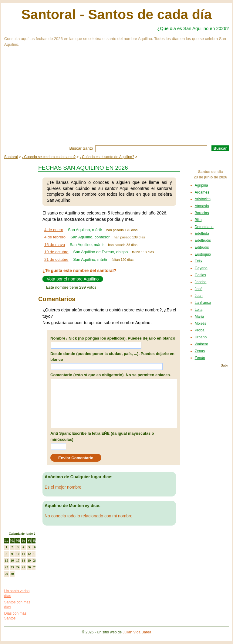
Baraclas (202, 213)
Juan (199, 296)
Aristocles (203, 199)
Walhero (201, 344)
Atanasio (202, 206)
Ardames (202, 192)
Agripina (201, 185)
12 (29, 554)
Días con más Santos (15, 616)
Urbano (201, 337)
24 (18, 567)
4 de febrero (55, 237)
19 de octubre (56, 252)
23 (12, 567)
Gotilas (200, 275)
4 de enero (54, 230)
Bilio (198, 220)
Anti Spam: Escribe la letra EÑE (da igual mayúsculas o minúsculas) (102, 436)
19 (29, 560)
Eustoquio (203, 254)
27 (35, 567)
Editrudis (202, 247)
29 (7, 574)
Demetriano (204, 227)
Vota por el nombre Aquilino (73, 279)
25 (24, 567)
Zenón (200, 358)
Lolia (199, 310)
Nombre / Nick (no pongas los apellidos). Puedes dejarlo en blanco (113, 338)
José (199, 289)
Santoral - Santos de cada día (116, 14)
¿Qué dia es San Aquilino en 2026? (193, 28)
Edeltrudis (203, 241)
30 (12, 574)
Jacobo (201, 282)
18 (24, 560)
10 (18, 554)
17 (18, 560)
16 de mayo (55, 245)
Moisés (201, 324)
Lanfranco (203, 303)
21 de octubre (56, 259)
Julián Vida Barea (137, 632)
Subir (225, 365)
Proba (200, 330)
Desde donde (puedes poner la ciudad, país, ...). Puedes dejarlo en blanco (112, 357)
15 (7, 560)
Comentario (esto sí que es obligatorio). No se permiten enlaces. (111, 375)
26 (29, 567)
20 (35, 560)
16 (12, 560)
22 (7, 567)
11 (23, 554)
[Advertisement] (116, 100)
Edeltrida (202, 234)
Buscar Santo (81, 148)
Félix (199, 261)
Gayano (201, 268)
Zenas (200, 351)
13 (35, 554)
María (199, 317)
